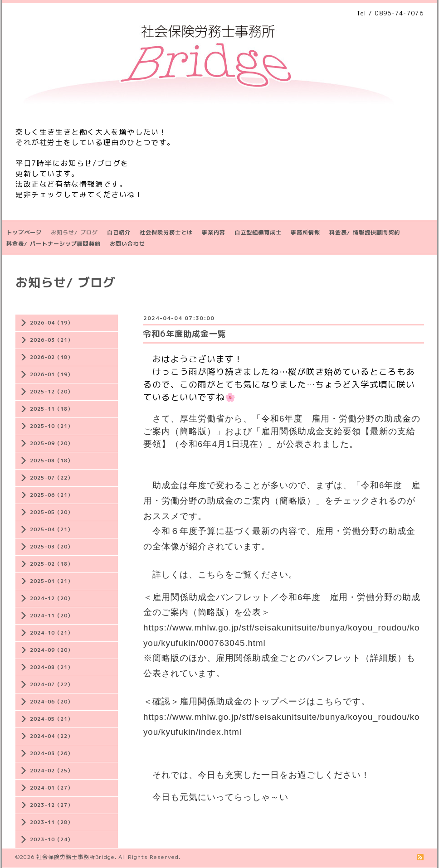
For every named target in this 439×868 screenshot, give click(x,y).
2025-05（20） (51, 512)
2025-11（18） (51, 409)
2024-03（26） (51, 753)
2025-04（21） (51, 529)
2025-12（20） (51, 392)
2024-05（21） (51, 719)
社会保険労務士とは (166, 232)
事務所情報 (305, 232)
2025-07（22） (51, 478)
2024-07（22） (51, 684)
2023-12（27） (51, 805)
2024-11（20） (51, 616)
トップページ (24, 232)
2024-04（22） (51, 736)
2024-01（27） (51, 788)
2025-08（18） (51, 461)
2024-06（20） (51, 702)
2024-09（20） (51, 650)
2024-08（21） (51, 667)
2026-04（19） (51, 323)
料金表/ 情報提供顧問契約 (365, 232)
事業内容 (214, 232)
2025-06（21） (51, 495)
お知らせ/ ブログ (74, 232)
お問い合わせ (127, 244)
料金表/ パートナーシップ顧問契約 (54, 244)
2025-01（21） (51, 581)
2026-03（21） (51, 340)
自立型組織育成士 (258, 232)
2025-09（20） (51, 443)
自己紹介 (119, 232)
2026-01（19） (51, 374)
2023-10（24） (51, 839)
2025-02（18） (51, 564)
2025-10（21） (51, 426)
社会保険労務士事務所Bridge (76, 857)
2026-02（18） (51, 357)
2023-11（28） (51, 822)
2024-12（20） (51, 598)
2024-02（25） (51, 771)
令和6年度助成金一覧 (185, 334)
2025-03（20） (51, 547)
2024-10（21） (51, 633)
